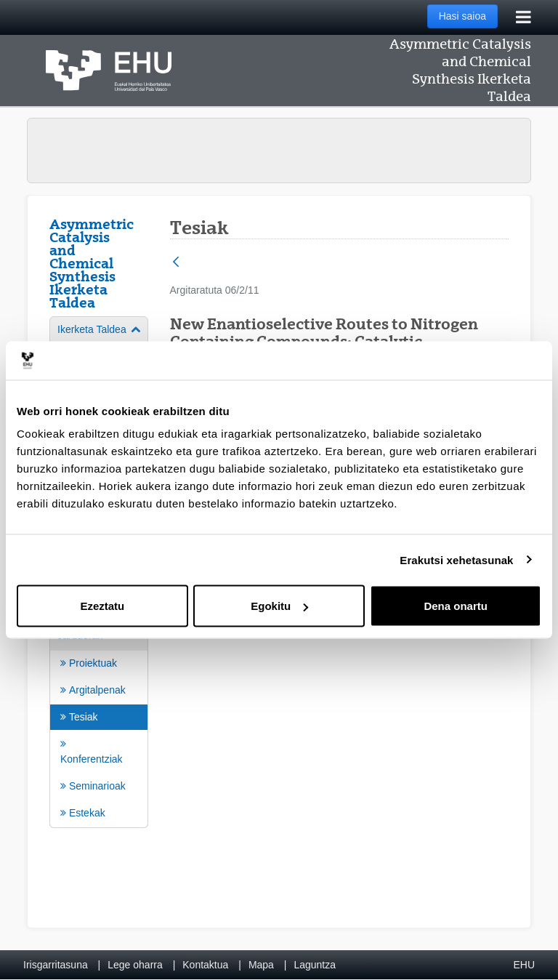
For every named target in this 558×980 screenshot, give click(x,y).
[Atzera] (176, 263)
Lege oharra (135, 965)
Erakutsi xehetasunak (456, 559)
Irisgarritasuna (56, 965)
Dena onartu (456, 606)
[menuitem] (99, 724)
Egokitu (279, 606)
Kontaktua (205, 965)
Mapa (261, 965)
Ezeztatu (102, 606)
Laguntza (315, 965)
